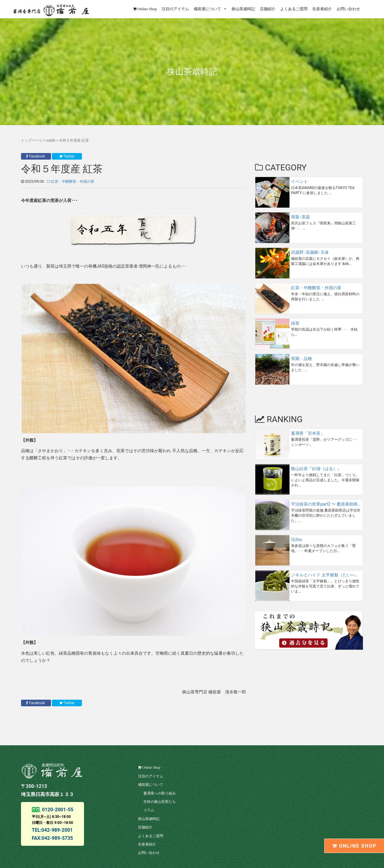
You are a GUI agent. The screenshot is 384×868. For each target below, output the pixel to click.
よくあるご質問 (294, 9)
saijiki (51, 140)
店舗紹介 (268, 9)
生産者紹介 (322, 9)
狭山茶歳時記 (243, 9)
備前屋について (210, 9)
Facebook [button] (36, 156)
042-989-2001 (57, 830)
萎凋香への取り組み (160, 793)
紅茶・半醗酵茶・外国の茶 (70, 182)
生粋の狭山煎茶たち (160, 802)
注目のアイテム (175, 9)
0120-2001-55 (57, 810)
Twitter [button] (67, 156)
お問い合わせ (348, 9)
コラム (149, 810)
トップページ (32, 140)
